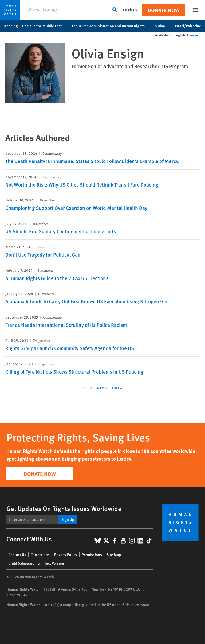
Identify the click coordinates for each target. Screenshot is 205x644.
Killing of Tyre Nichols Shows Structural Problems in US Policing (74, 372)
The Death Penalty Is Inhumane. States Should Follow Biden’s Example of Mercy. (92, 161)
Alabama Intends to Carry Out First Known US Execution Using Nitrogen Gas (87, 301)
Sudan (163, 26)
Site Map (114, 554)
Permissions (92, 554)
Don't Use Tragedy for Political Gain (44, 255)
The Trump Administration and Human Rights (111, 26)
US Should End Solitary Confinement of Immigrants (61, 231)
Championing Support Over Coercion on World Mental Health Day (76, 208)
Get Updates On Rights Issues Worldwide (64, 508)
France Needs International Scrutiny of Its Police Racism (66, 325)
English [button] (130, 10)
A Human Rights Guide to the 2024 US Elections (57, 278)
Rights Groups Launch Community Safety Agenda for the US (70, 348)
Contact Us (17, 554)
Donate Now (164, 10)
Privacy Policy (66, 554)
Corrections (40, 554)
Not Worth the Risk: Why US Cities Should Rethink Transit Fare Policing (82, 185)
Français (193, 35)
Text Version (54, 563)
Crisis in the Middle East (45, 26)
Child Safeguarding (24, 563)
